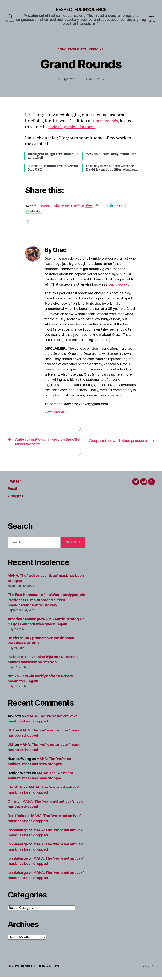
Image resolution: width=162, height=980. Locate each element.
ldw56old (16, 790)
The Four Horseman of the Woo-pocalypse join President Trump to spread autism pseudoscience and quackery (46, 603)
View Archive (56, 413)
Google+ (17, 498)
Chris (12, 804)
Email (13, 491)
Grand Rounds (107, 122)
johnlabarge (18, 833)
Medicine (97, 50)
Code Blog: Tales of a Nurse (74, 128)
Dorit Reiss (17, 819)
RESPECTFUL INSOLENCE (81, 10)
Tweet (45, 206)
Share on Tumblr (71, 206)
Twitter (16, 484)
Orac (70, 80)
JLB (11, 733)
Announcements (71, 50)
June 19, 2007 (95, 80)
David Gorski (118, 285)
